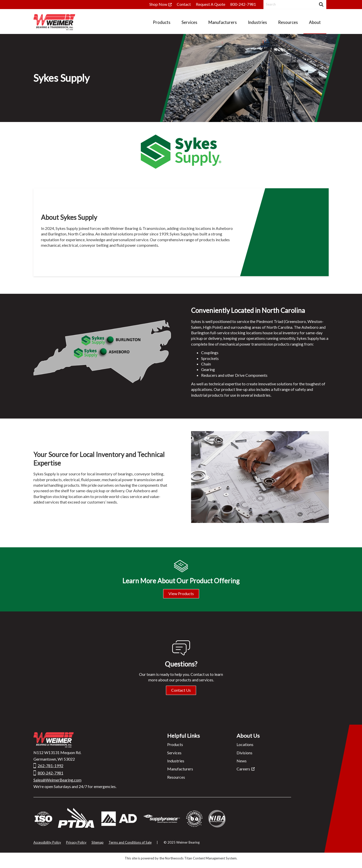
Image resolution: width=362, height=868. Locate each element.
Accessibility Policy (47, 842)
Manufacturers (180, 769)
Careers (243, 769)
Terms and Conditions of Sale (130, 842)
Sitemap (98, 842)
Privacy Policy (76, 842)
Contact (184, 4)
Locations (245, 744)
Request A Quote (211, 4)
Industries (176, 761)
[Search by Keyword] (289, 4)
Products (175, 744)
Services (174, 753)
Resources (176, 777)
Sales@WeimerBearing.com (57, 780)
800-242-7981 (243, 4)
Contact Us (181, 690)
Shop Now (158, 4)
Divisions (244, 753)
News (242, 761)
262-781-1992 (51, 766)
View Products (181, 593)
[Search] (321, 4)
